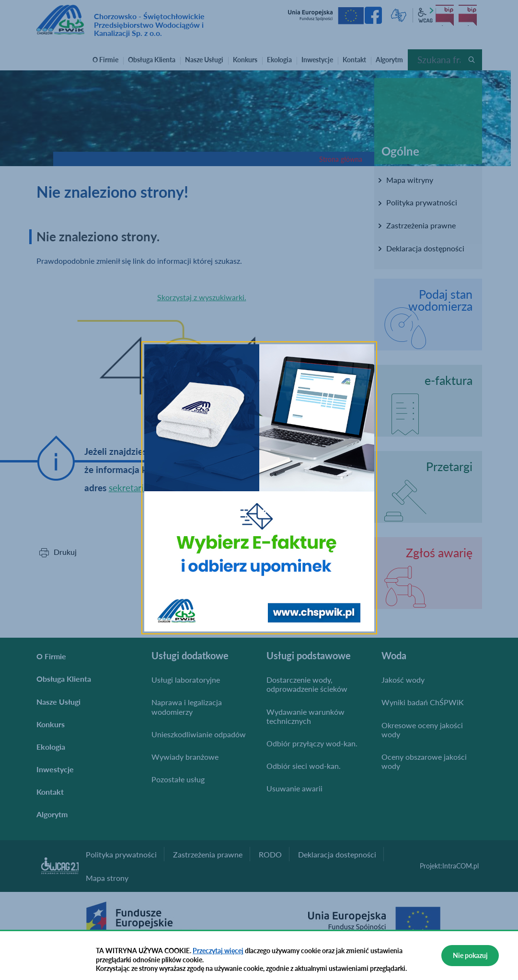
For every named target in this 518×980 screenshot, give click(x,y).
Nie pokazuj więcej (470, 959)
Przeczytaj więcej (218, 951)
